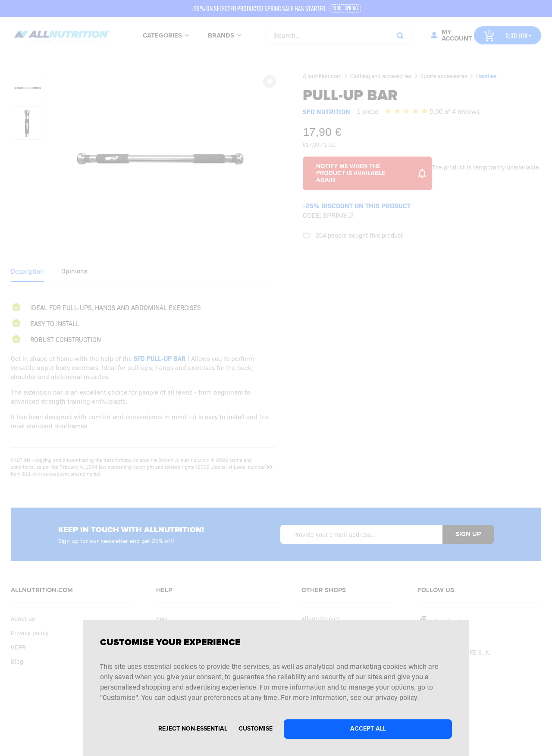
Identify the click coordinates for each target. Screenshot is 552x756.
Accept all (368, 729)
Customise (256, 729)
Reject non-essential (193, 729)
